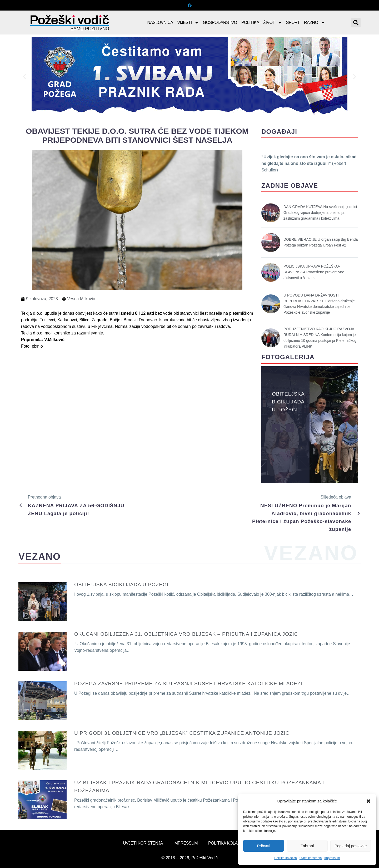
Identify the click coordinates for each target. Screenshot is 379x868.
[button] (368, 801)
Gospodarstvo (220, 23)
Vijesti (188, 23)
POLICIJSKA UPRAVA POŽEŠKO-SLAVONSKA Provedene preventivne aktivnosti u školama (314, 272)
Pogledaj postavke (351, 846)
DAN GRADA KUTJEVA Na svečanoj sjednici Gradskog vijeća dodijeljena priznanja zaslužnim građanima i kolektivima (320, 213)
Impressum (332, 858)
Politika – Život (262, 23)
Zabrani (307, 846)
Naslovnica (160, 23)
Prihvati (264, 846)
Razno (315, 23)
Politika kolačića (285, 858)
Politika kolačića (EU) (232, 843)
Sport (293, 23)
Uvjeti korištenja (311, 858)
